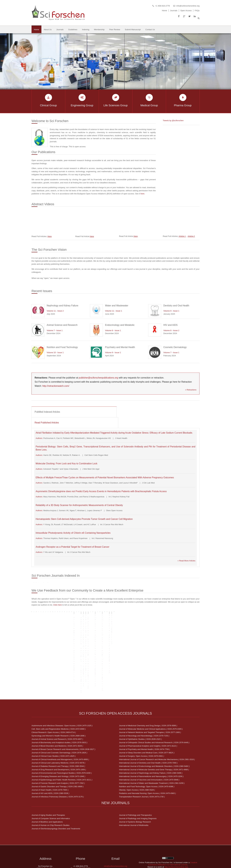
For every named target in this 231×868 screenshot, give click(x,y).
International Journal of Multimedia (134, 791)
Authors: (39, 438)
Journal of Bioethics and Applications (47, 788)
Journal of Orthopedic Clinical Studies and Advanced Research (154, 708)
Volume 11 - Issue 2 (55, 311)
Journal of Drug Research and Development (59, 736)
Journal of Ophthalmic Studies (140, 705)
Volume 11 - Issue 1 (114, 311)
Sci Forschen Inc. (174, 860)
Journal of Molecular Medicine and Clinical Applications (151, 695)
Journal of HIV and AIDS (50, 759)
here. (143, 194)
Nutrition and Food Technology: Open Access (147, 753)
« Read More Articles (186, 561)
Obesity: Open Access (137, 756)
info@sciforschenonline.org (188, 6)
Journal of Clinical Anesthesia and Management (60, 725)
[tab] (74, 412)
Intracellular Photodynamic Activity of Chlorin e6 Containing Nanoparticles (73, 533)
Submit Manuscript (133, 30)
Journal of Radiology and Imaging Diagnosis (138, 784)
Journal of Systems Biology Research (135, 788)
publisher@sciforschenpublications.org (98, 378)
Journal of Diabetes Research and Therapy (58, 732)
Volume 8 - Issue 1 (113, 330)
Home (164, 11)
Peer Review (115, 30)
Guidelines (73, 30)
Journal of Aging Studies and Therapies (48, 781)
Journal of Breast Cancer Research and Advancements (63, 715)
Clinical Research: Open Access (54, 698)
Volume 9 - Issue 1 (171, 311)
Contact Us (150, 30)
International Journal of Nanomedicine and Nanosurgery (151, 742)
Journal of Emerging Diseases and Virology (58, 742)
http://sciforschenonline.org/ (176, 833)
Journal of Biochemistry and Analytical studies (59, 708)
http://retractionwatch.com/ (56, 386)
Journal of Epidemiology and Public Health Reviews (62, 746)
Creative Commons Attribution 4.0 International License (173, 830)
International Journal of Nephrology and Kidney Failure (151, 739)
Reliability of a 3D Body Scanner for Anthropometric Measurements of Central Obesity (79, 505)
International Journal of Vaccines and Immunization (149, 746)
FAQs (197, 11)
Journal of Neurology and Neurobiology (144, 702)
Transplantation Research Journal (142, 763)
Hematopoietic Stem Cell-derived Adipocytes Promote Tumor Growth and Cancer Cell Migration (84, 519)
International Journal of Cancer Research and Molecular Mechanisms (157, 725)
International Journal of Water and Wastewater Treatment (152, 749)
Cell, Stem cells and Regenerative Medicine (59, 695)
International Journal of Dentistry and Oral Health (148, 729)
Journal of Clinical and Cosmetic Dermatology (59, 719)
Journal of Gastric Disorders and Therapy (58, 753)
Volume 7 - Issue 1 (55, 330)
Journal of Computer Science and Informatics (51, 784)
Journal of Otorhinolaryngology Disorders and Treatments (56, 795)
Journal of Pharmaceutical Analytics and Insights (148, 712)
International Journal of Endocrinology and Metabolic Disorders (154, 732)
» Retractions (191, 390)
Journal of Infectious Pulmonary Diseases (58, 763)
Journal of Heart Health (50, 756)
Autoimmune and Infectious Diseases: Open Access (62, 692)
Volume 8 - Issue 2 (171, 330)
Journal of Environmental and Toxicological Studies (62, 739)
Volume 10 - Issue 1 (55, 353)
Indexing (86, 30)
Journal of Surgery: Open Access (142, 722)
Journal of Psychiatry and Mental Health (144, 715)
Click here (57, 615)
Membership (99, 30)
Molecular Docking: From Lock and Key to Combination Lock (67, 464)
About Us (48, 30)
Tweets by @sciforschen (173, 120)
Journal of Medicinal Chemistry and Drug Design (148, 692)
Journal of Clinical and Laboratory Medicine (58, 729)
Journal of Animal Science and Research (57, 705)
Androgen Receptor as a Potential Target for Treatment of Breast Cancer (72, 547)
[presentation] (74, 412)
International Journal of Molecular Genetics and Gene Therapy (154, 736)
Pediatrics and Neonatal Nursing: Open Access (147, 759)
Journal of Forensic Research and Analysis (58, 749)
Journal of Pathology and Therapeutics (135, 781)
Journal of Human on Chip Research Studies (50, 791)
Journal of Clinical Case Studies (54, 722)
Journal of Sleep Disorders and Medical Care (147, 719)
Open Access (186, 11)
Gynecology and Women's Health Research (59, 702)
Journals (174, 11)
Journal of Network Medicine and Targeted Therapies (150, 698)
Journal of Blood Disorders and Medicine (57, 712)
